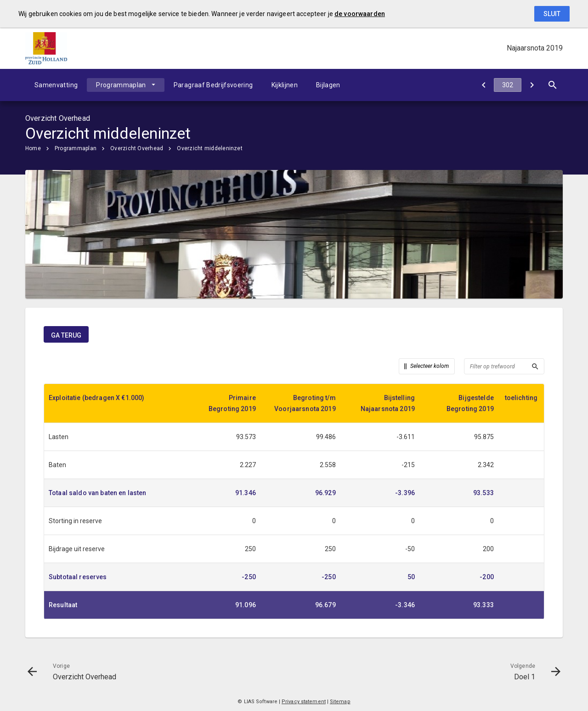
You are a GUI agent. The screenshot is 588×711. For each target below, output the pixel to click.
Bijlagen (328, 85)
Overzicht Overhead (137, 148)
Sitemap (340, 702)
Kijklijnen (285, 85)
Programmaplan (121, 85)
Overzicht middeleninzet (210, 148)
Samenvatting (56, 85)
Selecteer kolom (430, 366)
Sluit (552, 14)
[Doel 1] (532, 85)
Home (33, 148)
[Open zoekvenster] (552, 85)
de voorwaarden (360, 14)
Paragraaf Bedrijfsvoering (213, 85)
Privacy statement (304, 702)
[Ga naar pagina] (508, 85)
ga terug (66, 335)
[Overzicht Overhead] (483, 85)
